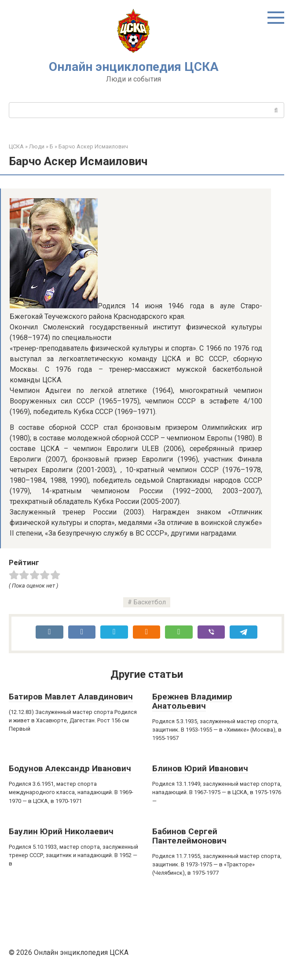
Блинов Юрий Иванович (200, 768)
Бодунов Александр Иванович (70, 768)
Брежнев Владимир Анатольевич (192, 701)
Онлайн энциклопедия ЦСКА (134, 67)
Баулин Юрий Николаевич (61, 831)
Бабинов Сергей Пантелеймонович (189, 836)
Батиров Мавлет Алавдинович (71, 697)
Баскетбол (150, 602)
